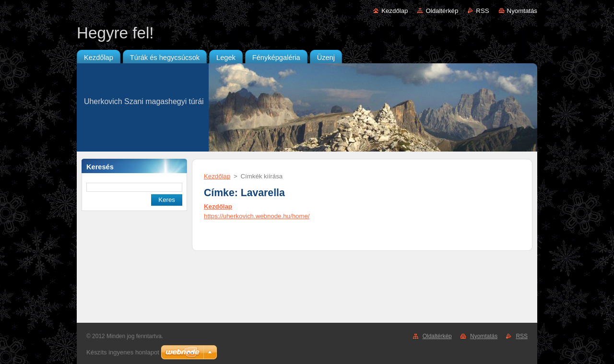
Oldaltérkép (442, 11)
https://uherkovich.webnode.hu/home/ (257, 216)
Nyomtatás (522, 11)
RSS (482, 11)
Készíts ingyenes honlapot (123, 352)
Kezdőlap (395, 11)
